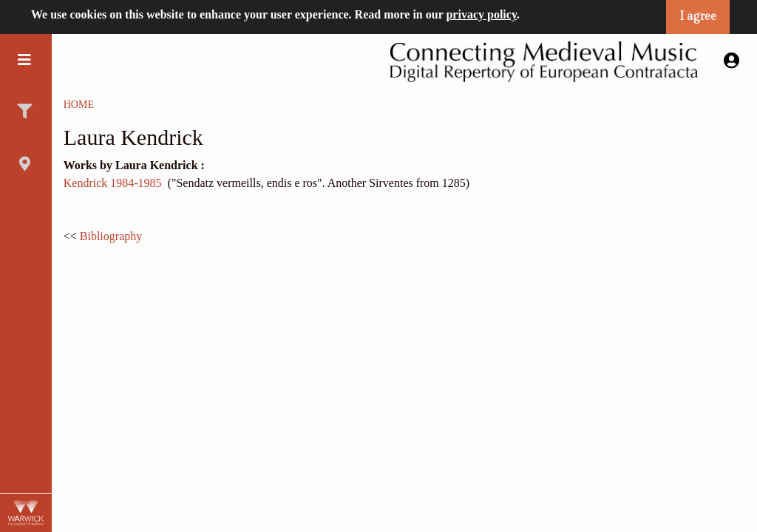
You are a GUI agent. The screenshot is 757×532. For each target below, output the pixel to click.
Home (79, 105)
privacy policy (481, 14)
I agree (698, 17)
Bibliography (111, 236)
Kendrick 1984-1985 (113, 183)
